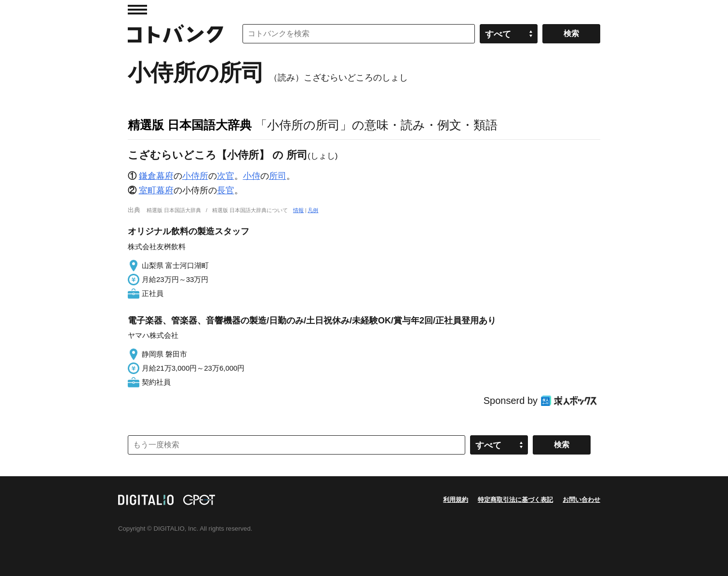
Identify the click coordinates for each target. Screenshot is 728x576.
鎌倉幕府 (156, 176)
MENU (137, 10)
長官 (226, 190)
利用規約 (456, 500)
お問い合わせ (581, 500)
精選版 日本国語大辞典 (190, 125)
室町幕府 (156, 190)
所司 (278, 176)
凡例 (313, 210)
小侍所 (195, 176)
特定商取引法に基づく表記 (515, 500)
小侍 (252, 176)
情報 (298, 210)
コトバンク (175, 34)
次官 (226, 176)
